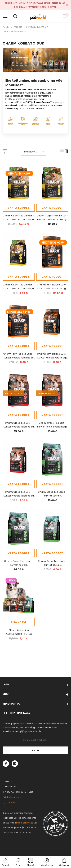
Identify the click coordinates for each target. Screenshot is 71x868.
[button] (62, 152)
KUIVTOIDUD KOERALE (37, 27)
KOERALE (18, 27)
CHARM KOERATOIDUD (14, 31)
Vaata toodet (19, 208)
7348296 (10, 803)
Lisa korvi (19, 622)
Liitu (36, 750)
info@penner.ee (14, 797)
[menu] (5, 16)
